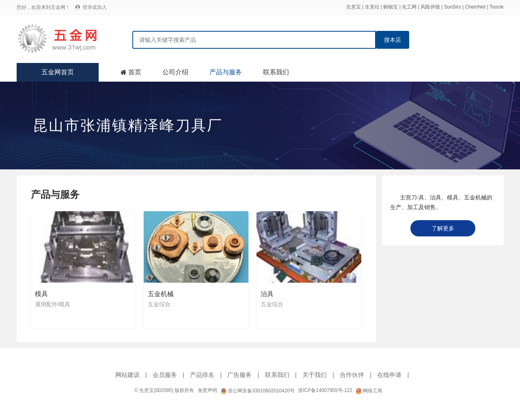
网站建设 (127, 375)
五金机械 (161, 294)
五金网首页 (58, 72)
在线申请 (389, 375)
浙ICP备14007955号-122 (325, 390)
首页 (135, 72)
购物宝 (391, 7)
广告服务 (240, 375)
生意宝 (354, 7)
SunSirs (453, 7)
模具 (41, 294)
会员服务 (165, 375)
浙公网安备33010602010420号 (258, 391)
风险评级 (430, 7)
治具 (267, 294)
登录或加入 (95, 7)
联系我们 (276, 72)
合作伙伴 (352, 375)
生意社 (372, 7)
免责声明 (207, 390)
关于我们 (315, 375)
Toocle (497, 7)
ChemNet (476, 7)
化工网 (409, 7)
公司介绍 (175, 72)
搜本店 (393, 40)
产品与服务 (226, 72)
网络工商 (369, 391)
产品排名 (202, 375)
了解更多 (443, 228)
